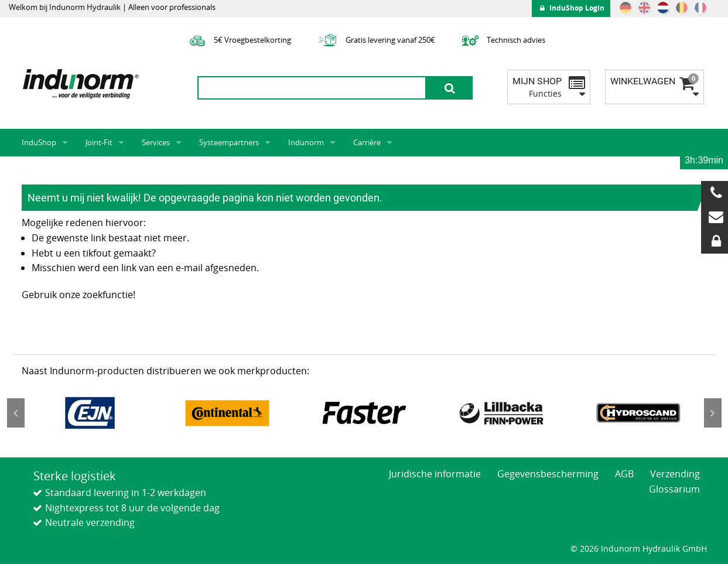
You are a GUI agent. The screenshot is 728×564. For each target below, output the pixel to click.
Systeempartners (229, 142)
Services (156, 142)
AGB (624, 474)
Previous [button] (16, 413)
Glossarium (674, 489)
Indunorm (306, 142)
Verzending (675, 474)
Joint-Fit (99, 142)
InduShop (39, 142)
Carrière (367, 142)
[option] (90, 413)
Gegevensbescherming (548, 474)
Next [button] (713, 413)
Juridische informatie (435, 474)
